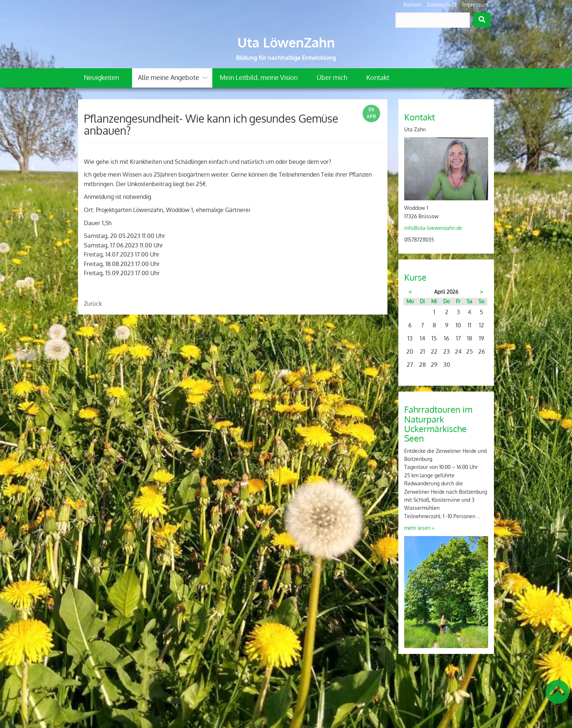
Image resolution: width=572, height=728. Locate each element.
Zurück (93, 304)
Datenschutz (442, 5)
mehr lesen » (419, 528)
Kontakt (412, 5)
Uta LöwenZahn (286, 42)
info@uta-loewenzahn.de (433, 228)
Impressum (475, 5)
